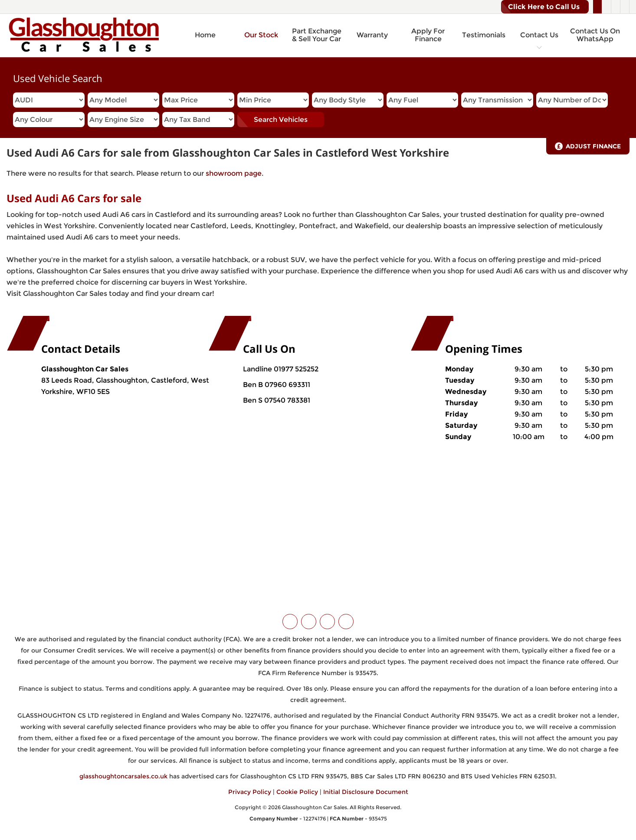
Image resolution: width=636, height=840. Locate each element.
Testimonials (484, 35)
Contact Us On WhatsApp (595, 35)
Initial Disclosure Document (366, 792)
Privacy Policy (250, 792)
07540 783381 (286, 400)
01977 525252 (296, 369)
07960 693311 (287, 385)
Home (205, 35)
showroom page (234, 173)
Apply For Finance (428, 35)
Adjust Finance (593, 146)
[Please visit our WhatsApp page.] (625, 7)
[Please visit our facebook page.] (606, 7)
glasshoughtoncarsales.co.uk (123, 776)
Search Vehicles (281, 120)
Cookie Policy (297, 792)
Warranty (372, 35)
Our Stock (261, 35)
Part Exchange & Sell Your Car (317, 35)
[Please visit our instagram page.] (615, 7)
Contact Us (539, 35)
